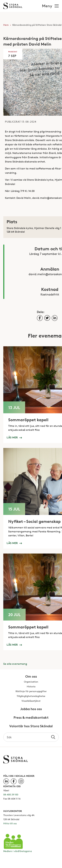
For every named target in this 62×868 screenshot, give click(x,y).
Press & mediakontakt (31, 718)
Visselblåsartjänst (31, 701)
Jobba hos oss (31, 709)
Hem (6, 25)
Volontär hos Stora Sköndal (31, 726)
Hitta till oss (10, 823)
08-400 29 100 (11, 794)
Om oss (31, 677)
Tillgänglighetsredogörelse (31, 696)
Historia (31, 687)
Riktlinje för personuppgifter (31, 691)
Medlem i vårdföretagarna (18, 851)
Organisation (31, 682)
